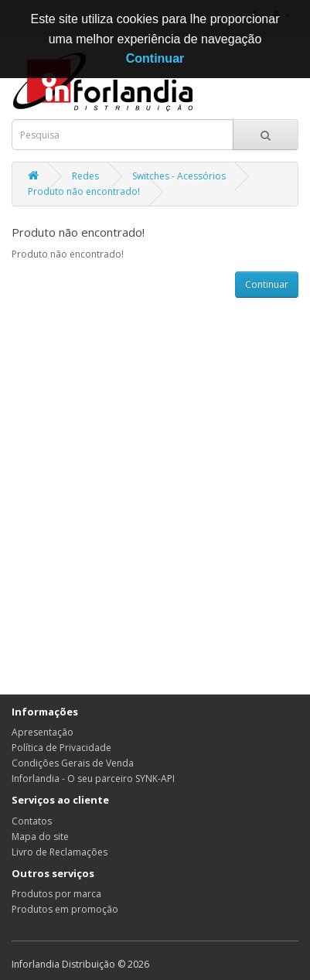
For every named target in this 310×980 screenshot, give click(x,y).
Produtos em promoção (65, 909)
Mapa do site (40, 837)
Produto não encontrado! (84, 191)
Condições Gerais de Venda (73, 763)
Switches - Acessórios (179, 176)
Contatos (32, 821)
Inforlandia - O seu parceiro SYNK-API (93, 779)
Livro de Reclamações (60, 852)
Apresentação (43, 732)
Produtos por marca (56, 894)
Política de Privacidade (61, 748)
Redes (85, 176)
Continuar (267, 284)
